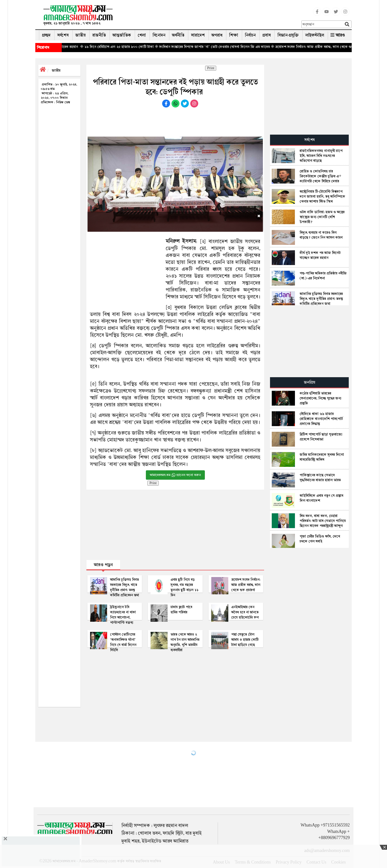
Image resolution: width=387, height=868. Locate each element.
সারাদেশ (198, 35)
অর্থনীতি (178, 35)
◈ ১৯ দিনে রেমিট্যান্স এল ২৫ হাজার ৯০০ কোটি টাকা (128, 47)
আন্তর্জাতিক (122, 35)
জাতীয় (80, 35)
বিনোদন (159, 35)
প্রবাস (267, 35)
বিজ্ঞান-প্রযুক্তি (288, 35)
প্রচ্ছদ (46, 35)
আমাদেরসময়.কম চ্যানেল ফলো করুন (175, 475)
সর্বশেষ (63, 35)
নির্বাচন (250, 35)
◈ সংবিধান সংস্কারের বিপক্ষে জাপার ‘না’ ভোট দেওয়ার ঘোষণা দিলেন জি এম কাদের (223, 47)
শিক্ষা (234, 35)
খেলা (142, 35)
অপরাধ (217, 35)
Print (211, 68)
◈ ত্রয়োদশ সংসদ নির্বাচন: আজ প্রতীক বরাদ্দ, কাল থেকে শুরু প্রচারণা (329, 47)
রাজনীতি (99, 35)
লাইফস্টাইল (315, 35)
